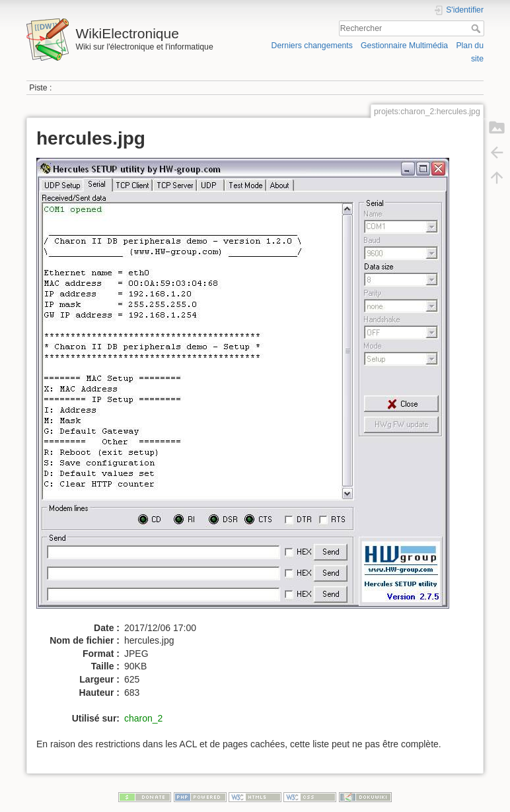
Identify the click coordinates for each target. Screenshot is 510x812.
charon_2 (143, 718)
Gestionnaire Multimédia (404, 46)
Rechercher (477, 28)
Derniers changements (312, 46)
